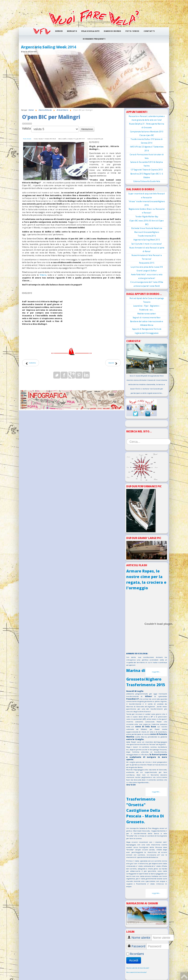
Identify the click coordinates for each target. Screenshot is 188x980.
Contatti (149, 31)
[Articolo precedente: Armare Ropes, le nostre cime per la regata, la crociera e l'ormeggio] (31, 363)
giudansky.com (159, 106)
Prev (24, 75)
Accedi (134, 960)
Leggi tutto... (156, 672)
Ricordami (137, 954)
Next (164, 75)
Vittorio (43, 275)
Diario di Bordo (112, 31)
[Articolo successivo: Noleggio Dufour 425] (113, 363)
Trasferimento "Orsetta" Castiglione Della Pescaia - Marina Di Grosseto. (145, 810)
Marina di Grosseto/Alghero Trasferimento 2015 (146, 678)
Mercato (72, 31)
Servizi (59, 31)
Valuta (26, 128)
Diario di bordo (27, 139)
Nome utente (141, 938)
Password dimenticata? (136, 972)
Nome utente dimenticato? (138, 968)
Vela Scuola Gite (90, 31)
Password (138, 946)
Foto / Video (132, 31)
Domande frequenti (94, 39)
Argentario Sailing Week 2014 (48, 47)
